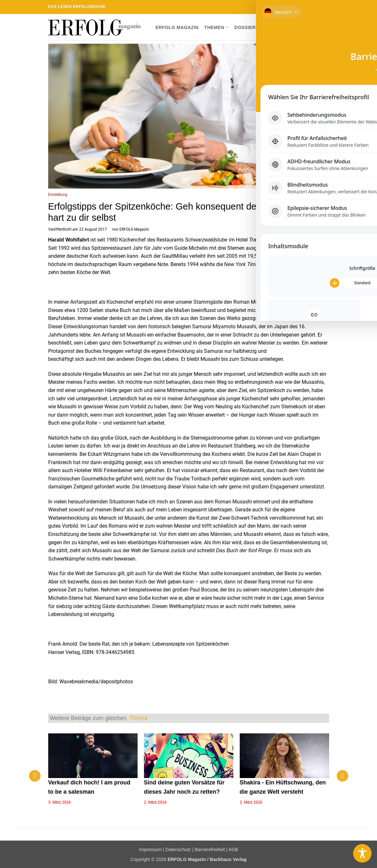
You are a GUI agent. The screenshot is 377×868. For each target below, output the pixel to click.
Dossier (245, 27)
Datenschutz (178, 849)
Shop (268, 27)
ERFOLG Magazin (177, 27)
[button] (324, 27)
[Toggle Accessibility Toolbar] (362, 853)
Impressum (150, 849)
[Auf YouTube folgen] (326, 7)
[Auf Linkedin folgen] (320, 7)
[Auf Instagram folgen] (295, 7)
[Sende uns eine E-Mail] (307, 7)
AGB (233, 849)
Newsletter (297, 27)
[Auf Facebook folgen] (289, 7)
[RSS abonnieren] (314, 7)
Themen (216, 27)
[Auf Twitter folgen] (301, 7)
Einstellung (58, 195)
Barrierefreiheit (210, 849)
